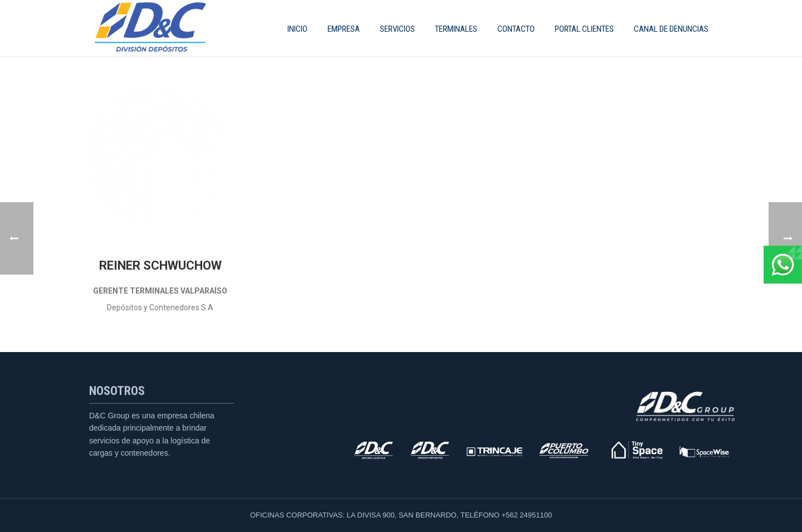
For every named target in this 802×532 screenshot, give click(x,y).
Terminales (456, 29)
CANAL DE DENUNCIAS (671, 29)
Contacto (516, 29)
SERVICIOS (397, 29)
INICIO (297, 29)
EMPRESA (344, 29)
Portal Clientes (584, 29)
